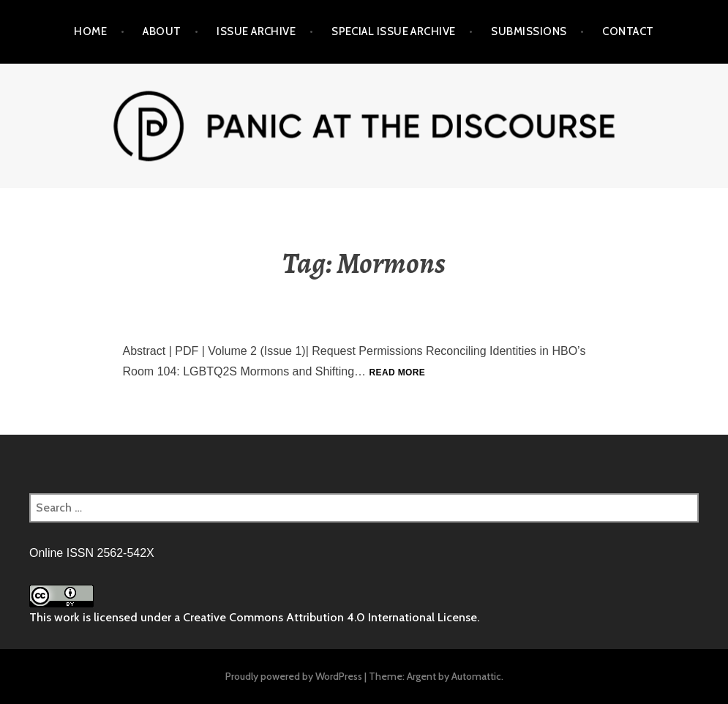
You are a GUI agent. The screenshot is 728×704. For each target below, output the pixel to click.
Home (90, 31)
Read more (398, 372)
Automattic (476, 676)
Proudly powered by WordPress (294, 676)
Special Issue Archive (393, 31)
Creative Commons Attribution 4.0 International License (330, 617)
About (162, 31)
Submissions (529, 31)
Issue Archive (256, 31)
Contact (628, 31)
